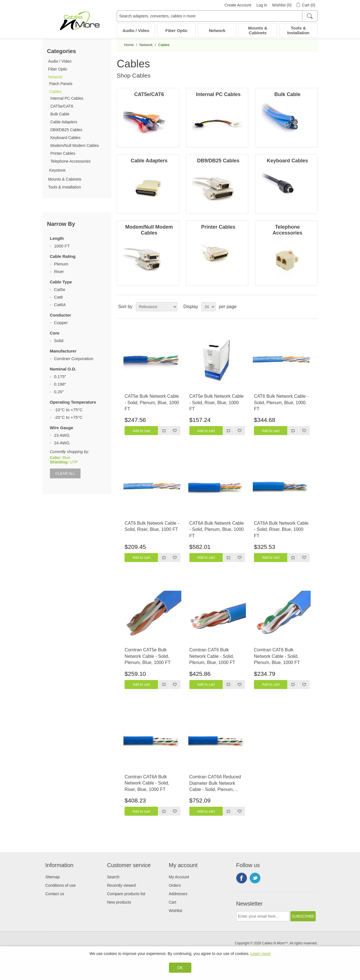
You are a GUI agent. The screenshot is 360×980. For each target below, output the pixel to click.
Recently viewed (121, 885)
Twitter (255, 878)
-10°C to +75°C (68, 410)
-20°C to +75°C (68, 417)
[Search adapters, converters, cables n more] (217, 16)
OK (180, 968)
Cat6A (60, 305)
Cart (173, 902)
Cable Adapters (64, 122)
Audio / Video (136, 30)
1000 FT (62, 246)
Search (113, 877)
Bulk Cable (60, 114)
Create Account (238, 5)
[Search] (310, 16)
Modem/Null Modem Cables (75, 145)
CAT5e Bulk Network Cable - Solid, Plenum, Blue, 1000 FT (152, 403)
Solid (59, 341)
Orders (175, 885)
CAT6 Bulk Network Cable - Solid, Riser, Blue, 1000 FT (152, 526)
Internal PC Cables (67, 98)
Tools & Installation (298, 30)
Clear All (65, 473)
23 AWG (62, 435)
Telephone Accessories (71, 161)
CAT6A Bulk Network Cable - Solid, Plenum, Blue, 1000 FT (217, 529)
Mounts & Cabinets (258, 30)
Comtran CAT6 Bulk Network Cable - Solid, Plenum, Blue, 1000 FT (212, 656)
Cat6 (59, 297)
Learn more (261, 954)
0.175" (60, 377)
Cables (56, 92)
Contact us (55, 894)
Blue (67, 458)
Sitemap (53, 877)
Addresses (178, 894)
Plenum (61, 264)
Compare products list (126, 894)
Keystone (58, 170)
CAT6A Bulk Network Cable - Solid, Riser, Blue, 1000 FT (281, 529)
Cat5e (60, 289)
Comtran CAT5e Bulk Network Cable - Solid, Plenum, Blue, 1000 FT (148, 656)
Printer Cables (63, 153)
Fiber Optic (177, 30)
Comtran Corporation (74, 359)
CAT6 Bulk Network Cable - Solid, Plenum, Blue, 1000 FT (281, 403)
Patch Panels (61, 84)
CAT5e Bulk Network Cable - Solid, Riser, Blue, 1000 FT (217, 403)
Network (217, 30)
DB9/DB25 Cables (67, 130)
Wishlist (176, 911)
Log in (262, 5)
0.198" (60, 384)
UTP (74, 462)
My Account (179, 877)
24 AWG (62, 443)
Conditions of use (61, 885)
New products (119, 902)
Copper (61, 323)
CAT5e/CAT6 (62, 106)
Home (129, 45)
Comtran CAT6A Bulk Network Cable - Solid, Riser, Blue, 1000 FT (147, 783)
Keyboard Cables (66, 138)
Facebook (242, 878)
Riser (59, 271)
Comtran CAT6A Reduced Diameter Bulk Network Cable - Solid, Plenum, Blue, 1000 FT (215, 784)
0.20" (59, 392)
